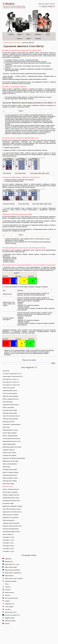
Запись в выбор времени (10, 464)
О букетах (8, 587)
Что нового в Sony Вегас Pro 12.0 (12, 374)
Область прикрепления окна (11, 399)
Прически (8, 595)
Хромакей (38, 34)
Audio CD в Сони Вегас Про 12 (11, 416)
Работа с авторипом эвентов (11, 489)
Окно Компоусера (8, 402)
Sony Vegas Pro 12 (16, 43)
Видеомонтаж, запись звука (10, 461)
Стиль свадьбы (9, 607)
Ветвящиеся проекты (9, 422)
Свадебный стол (10, 604)
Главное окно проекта (9, 388)
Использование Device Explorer (11, 439)
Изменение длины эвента (10, 391)
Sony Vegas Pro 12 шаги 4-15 (11, 382)
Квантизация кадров (8, 484)
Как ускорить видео (8, 503)
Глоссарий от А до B (8, 537)
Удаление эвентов (8, 486)
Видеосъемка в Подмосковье (13, 573)
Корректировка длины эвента (11, 498)
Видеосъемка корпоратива (12, 570)
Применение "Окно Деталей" (11, 517)
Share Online (6, 427)
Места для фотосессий (11, 598)
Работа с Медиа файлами (10, 436)
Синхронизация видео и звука (11, 532)
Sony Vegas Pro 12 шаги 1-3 (10, 379)
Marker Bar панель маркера (10, 396)
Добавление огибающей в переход (12, 506)
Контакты (38, 39)
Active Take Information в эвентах (12, 509)
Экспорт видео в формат (10, 433)
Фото (28, 34)
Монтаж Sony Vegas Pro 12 (12, 615)
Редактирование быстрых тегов (12, 441)
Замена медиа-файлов (9, 444)
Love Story (8, 609)
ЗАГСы (7, 584)
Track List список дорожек (10, 393)
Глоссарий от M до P (9, 546)
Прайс (28, 39)
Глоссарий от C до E (8, 540)
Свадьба (7, 601)
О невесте (8, 590)
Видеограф (8, 559)
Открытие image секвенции (10, 419)
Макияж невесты (10, 593)
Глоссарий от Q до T (8, 549)
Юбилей (7, 624)
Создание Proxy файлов (10, 455)
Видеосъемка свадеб (11, 567)
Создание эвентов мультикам (11, 523)
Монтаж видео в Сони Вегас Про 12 (13, 376)
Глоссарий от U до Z (8, 551)
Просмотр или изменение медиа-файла (14, 458)
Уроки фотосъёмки (10, 621)
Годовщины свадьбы (11, 581)
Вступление (6, 371)
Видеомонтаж (9, 561)
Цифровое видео (10, 618)
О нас (48, 34)
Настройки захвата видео (10, 470)
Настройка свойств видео (10, 410)
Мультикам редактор (9, 520)
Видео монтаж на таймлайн (10, 515)
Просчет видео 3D (8, 534)
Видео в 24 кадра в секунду (10, 472)
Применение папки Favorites (11, 405)
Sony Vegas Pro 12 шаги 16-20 (11, 385)
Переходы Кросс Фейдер (10, 481)
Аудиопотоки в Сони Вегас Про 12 (12, 512)
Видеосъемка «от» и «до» (12, 564)
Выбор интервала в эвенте (10, 478)
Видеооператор (9, 576)
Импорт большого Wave (9, 453)
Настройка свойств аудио (10, 413)
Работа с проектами (8, 407)
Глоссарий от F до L (8, 543)
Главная (11, 34)
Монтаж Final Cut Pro (11, 612)
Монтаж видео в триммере (10, 492)
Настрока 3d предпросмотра (11, 529)
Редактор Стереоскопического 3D (12, 526)
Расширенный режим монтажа (11, 501)
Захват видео (6, 467)
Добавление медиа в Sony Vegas (12, 447)
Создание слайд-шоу (9, 450)
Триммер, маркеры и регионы (11, 495)
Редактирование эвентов (10, 475)
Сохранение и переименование (12, 424)
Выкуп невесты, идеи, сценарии (14, 578)
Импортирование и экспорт (10, 430)
